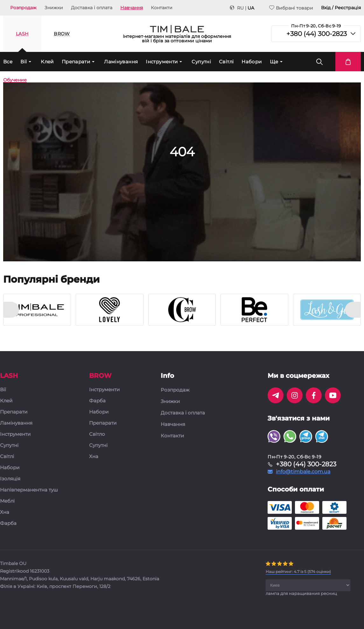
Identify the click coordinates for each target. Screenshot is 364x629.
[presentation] (11, 310)
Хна (5, 512)
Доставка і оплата (92, 8)
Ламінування (121, 62)
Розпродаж (23, 8)
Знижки (54, 8)
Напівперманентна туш (29, 490)
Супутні (201, 62)
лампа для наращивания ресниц (301, 593)
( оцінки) (298, 572)
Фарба (8, 523)
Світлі (226, 62)
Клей (47, 62)
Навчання (132, 8)
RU (240, 8)
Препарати (76, 62)
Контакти (162, 8)
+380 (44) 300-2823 (317, 34)
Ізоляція (10, 479)
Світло (97, 434)
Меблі (7, 501)
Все (8, 62)
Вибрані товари (291, 8)
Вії (24, 62)
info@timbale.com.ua (303, 472)
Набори (252, 62)
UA (251, 8)
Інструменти (162, 62)
